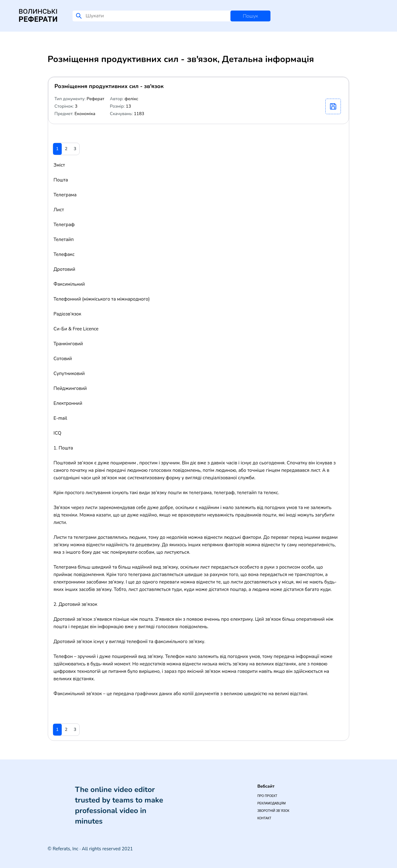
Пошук (250, 16)
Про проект (267, 796)
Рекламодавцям (272, 803)
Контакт (264, 818)
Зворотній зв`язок (273, 811)
